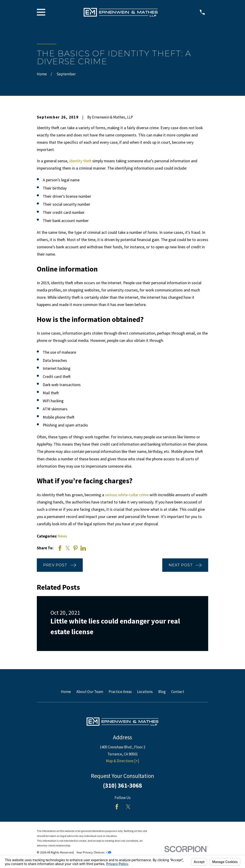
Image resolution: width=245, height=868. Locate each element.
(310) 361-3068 (122, 785)
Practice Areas (120, 692)
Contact (178, 692)
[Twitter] (128, 807)
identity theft (80, 161)
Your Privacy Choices (94, 852)
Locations (145, 692)
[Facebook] (117, 807)
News (62, 536)
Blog (162, 692)
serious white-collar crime (127, 495)
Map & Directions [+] (122, 761)
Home (66, 692)
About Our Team (90, 692)
